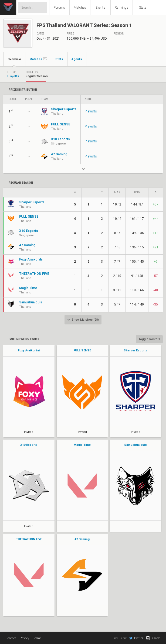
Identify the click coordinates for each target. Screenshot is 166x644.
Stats (143, 8)
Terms (37, 638)
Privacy (24, 638)
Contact (11, 638)
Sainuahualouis (135, 445)
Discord (153, 638)
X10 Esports (29, 445)
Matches (80, 8)
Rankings (122, 8)
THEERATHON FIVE (29, 539)
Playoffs (91, 111)
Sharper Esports (135, 350)
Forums (59, 8)
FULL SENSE (82, 350)
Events (100, 8)
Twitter (136, 638)
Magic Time (82, 445)
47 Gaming (82, 539)
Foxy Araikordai (29, 350)
